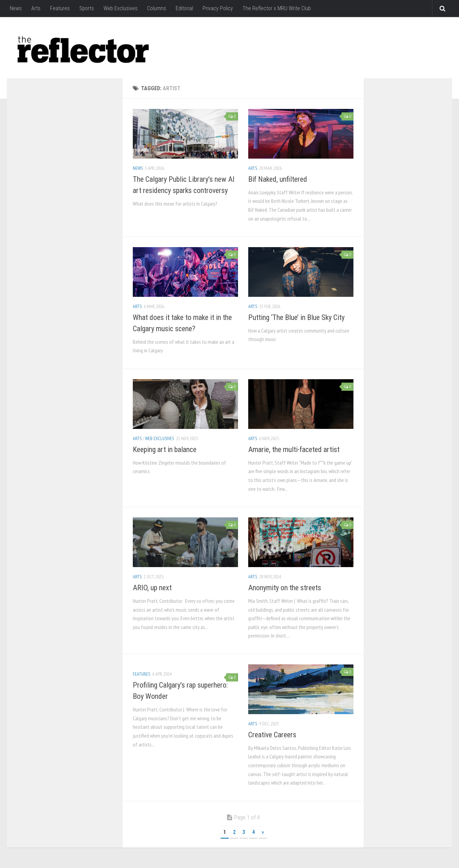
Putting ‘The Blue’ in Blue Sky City (296, 317)
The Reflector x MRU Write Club (277, 8)
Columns (157, 8)
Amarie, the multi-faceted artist (294, 449)
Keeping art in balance (165, 449)
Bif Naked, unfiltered (278, 179)
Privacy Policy (218, 8)
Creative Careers (272, 735)
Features (60, 8)
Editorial (184, 8)
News (16, 8)
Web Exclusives (121, 8)
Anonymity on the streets (285, 588)
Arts (36, 8)
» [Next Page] (263, 832)
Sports (87, 8)
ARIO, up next (152, 588)
